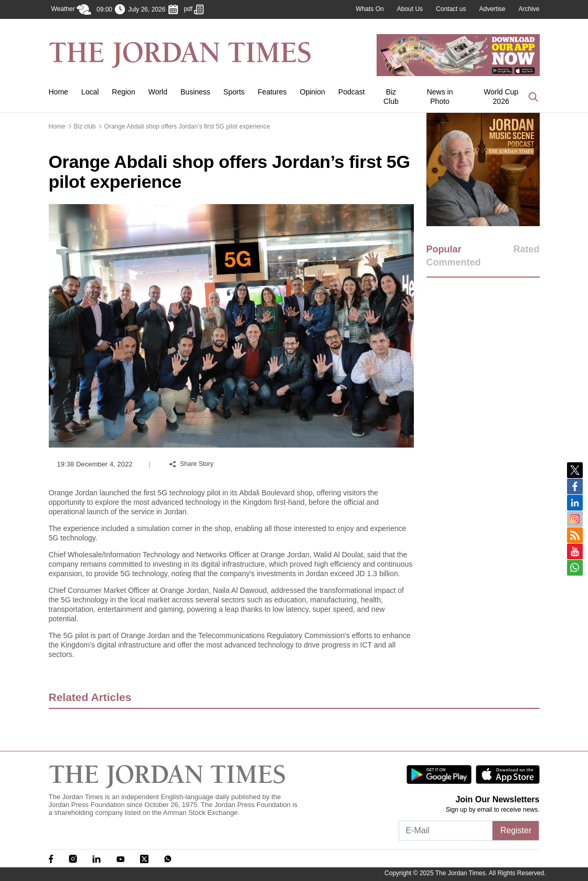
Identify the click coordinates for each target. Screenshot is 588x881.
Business (195, 92)
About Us (410, 9)
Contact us (451, 9)
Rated (526, 249)
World (158, 92)
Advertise (492, 9)
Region (123, 92)
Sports (234, 92)
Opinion (313, 92)
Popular (444, 249)
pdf (194, 9)
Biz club (85, 126)
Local (90, 92)
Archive (529, 9)
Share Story (191, 464)
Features (272, 92)
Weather (71, 9)
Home (58, 92)
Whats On (370, 9)
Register (516, 830)
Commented (454, 262)
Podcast (352, 92)
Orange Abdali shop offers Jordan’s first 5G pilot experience (187, 126)
